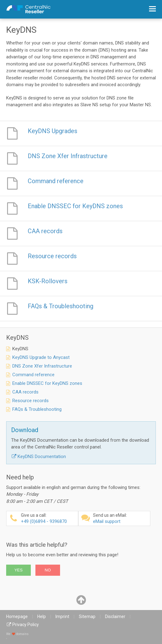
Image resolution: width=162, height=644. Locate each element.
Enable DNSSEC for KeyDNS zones (47, 383)
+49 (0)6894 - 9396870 (49, 518)
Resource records (30, 401)
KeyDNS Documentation (42, 457)
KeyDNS (20, 349)
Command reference (33, 375)
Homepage (17, 617)
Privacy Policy (26, 625)
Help (42, 617)
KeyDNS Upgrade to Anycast (41, 357)
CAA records (25, 392)
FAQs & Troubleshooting (37, 409)
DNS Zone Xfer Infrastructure (42, 366)
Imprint (62, 617)
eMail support (121, 518)
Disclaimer (115, 617)
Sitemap (87, 617)
